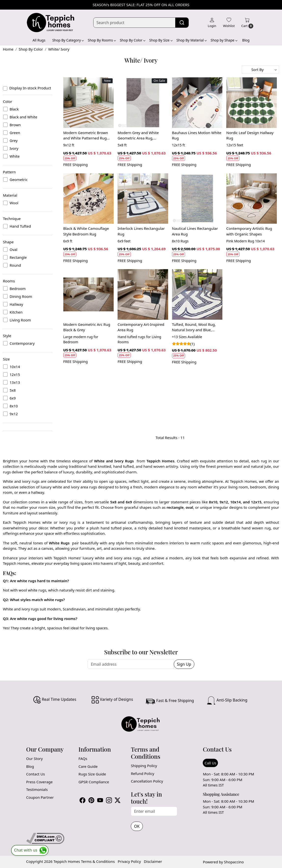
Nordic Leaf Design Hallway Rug (250, 135)
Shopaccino (234, 862)
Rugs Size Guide (92, 774)
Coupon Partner (40, 797)
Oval (13, 249)
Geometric (19, 179)
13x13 (15, 382)
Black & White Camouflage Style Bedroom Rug (86, 231)
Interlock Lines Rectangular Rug (141, 231)
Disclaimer (153, 861)
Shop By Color (132, 40)
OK (137, 826)
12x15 (15, 374)
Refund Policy (142, 773)
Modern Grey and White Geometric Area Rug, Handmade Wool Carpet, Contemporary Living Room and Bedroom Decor (141, 136)
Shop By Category (68, 40)
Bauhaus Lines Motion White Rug (197, 135)
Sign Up (184, 664)
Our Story (35, 758)
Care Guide (88, 766)
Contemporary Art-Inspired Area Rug (141, 327)
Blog (246, 40)
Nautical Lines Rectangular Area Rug (195, 231)
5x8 (13, 390)
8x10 (14, 406)
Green (15, 133)
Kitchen (16, 312)
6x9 (13, 398)
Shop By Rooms (101, 40)
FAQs (83, 758)
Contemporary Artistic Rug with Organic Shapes (249, 231)
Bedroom (18, 289)
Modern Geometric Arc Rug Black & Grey (87, 327)
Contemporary (22, 343)
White (15, 156)
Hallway (16, 304)
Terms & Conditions (98, 861)
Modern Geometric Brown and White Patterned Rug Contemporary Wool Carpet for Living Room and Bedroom (87, 136)
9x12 (14, 414)
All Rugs (39, 40)
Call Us (210, 763)
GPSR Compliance (94, 782)
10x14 (15, 367)
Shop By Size (161, 40)
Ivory (14, 148)
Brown (15, 125)
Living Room (20, 320)
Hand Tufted (20, 226)
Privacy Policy (129, 861)
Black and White (23, 117)
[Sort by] (260, 69)
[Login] (212, 23)
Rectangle (18, 257)
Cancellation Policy (147, 781)
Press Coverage (40, 782)
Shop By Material (191, 40)
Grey (14, 140)
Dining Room (21, 296)
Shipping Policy (144, 766)
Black (14, 109)
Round (15, 265)
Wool (14, 203)
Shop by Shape (224, 40)
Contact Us (36, 774)
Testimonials (37, 789)
